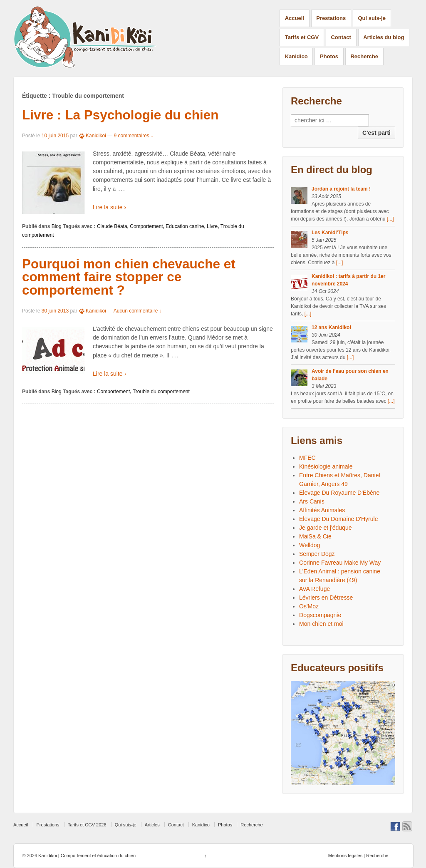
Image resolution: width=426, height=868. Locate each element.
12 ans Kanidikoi (331, 327)
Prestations (331, 18)
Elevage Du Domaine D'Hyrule (338, 519)
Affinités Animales (322, 510)
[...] (390, 219)
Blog (57, 226)
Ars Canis (312, 501)
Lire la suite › (109, 207)
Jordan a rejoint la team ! (341, 189)
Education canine (185, 226)
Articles (152, 825)
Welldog (310, 545)
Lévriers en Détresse (326, 598)
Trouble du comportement (161, 392)
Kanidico (296, 56)
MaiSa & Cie (315, 536)
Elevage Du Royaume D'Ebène (339, 493)
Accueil (295, 18)
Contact (341, 37)
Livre (212, 226)
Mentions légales (346, 856)
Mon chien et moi (321, 624)
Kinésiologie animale (326, 466)
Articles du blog (384, 37)
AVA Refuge (315, 589)
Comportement (146, 226)
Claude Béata (112, 226)
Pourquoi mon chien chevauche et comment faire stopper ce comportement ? (129, 277)
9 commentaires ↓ (134, 136)
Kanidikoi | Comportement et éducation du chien (86, 856)
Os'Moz (309, 606)
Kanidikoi (92, 136)
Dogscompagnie (320, 615)
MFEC (307, 458)
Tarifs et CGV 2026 (87, 825)
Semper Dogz (317, 554)
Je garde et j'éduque (325, 528)
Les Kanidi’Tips (330, 233)
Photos (329, 56)
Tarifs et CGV (302, 37)
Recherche (364, 56)
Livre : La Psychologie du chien (120, 115)
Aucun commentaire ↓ (138, 311)
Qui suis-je (372, 18)
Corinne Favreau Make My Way (340, 563)
